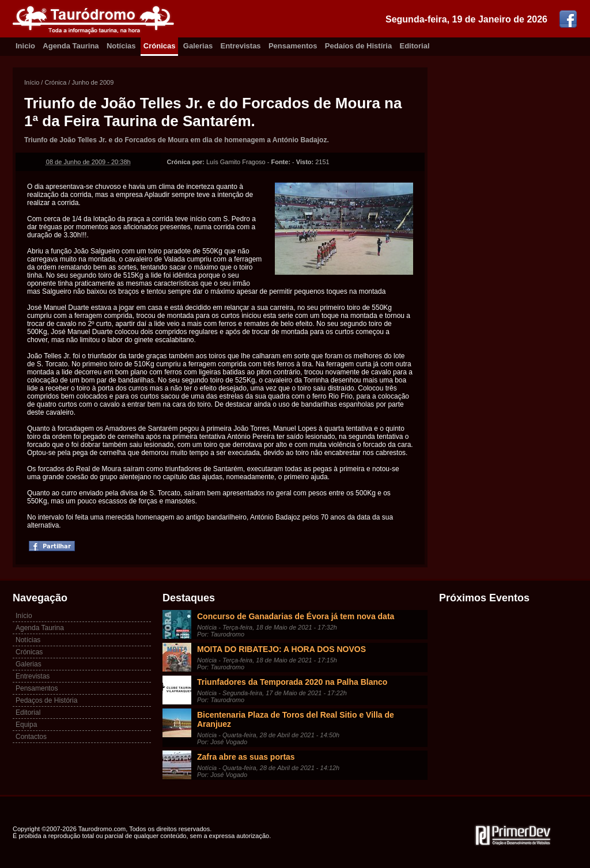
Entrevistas (241, 46)
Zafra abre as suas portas (246, 757)
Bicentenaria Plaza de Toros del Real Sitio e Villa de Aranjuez (296, 719)
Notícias (121, 46)
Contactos (31, 737)
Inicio (25, 46)
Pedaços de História (46, 700)
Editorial (415, 46)
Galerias (198, 46)
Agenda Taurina (71, 46)
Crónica (55, 82)
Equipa (26, 725)
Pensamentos (293, 46)
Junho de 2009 (93, 82)
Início (32, 82)
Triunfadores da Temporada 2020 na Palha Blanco (292, 682)
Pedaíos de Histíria (358, 46)
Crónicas (160, 46)
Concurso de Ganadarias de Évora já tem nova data (296, 616)
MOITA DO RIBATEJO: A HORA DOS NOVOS (281, 649)
